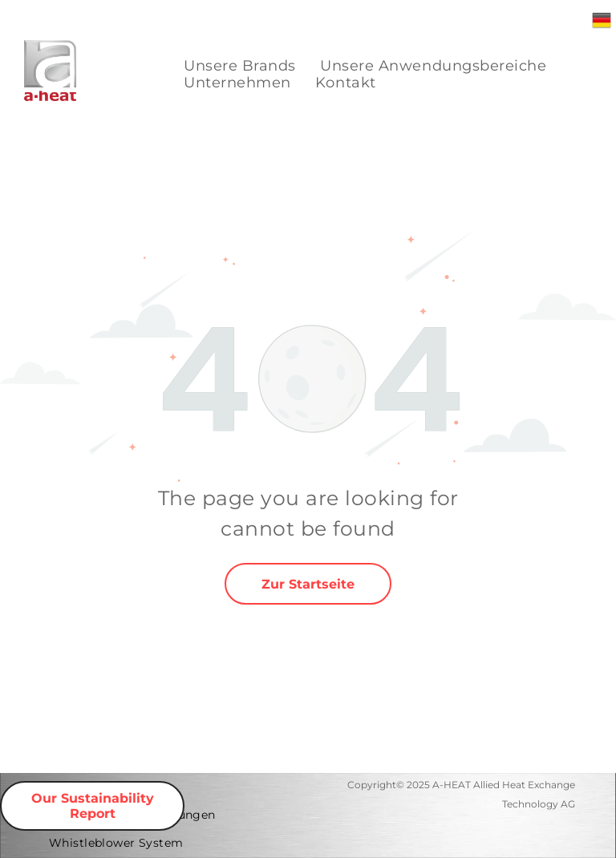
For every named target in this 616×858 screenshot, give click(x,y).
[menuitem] (240, 66)
